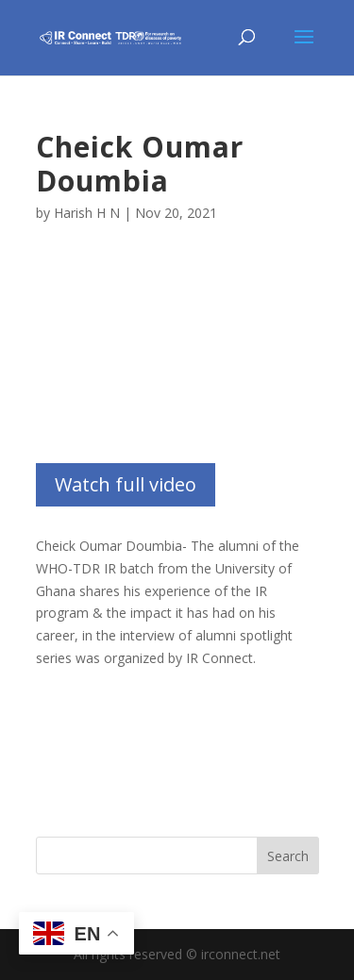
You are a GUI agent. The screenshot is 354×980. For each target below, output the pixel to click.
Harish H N (87, 213)
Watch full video (126, 484)
